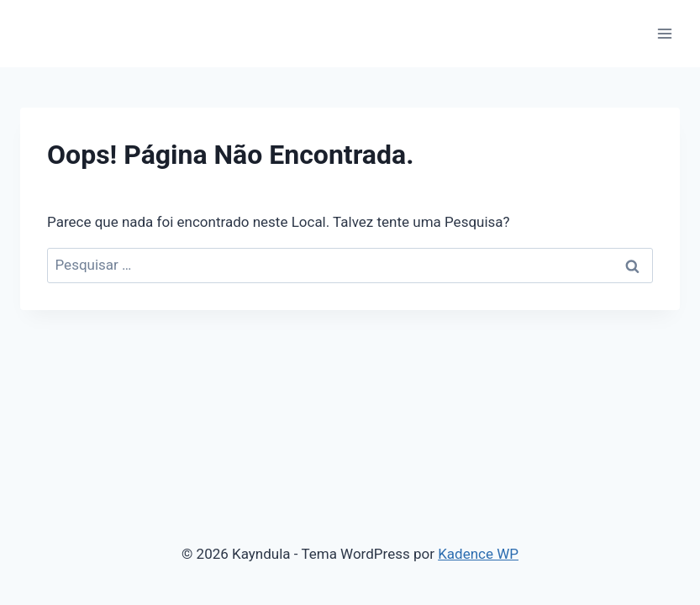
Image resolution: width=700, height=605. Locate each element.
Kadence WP (478, 554)
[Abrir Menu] (664, 33)
